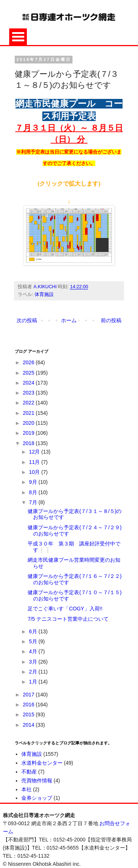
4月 (34, 651)
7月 (34, 502)
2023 (29, 393)
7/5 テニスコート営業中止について (68, 619)
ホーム (69, 320)
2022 (29, 403)
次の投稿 (27, 320)
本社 (26, 789)
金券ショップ (37, 798)
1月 (34, 682)
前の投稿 (111, 320)
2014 (29, 725)
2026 (29, 362)
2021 (29, 413)
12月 (35, 452)
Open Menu (18, 37)
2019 (29, 433)
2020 (29, 423)
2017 (29, 695)
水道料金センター (42, 763)
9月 (34, 482)
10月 (35, 472)
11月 (35, 462)
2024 (29, 383)
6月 (34, 631)
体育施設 (44, 294)
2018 (29, 443)
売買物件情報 (37, 781)
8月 (34, 492)
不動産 (29, 772)
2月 (34, 672)
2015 (29, 714)
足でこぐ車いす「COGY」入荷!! (65, 609)
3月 (34, 662)
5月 (34, 641)
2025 (29, 373)
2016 (29, 705)
